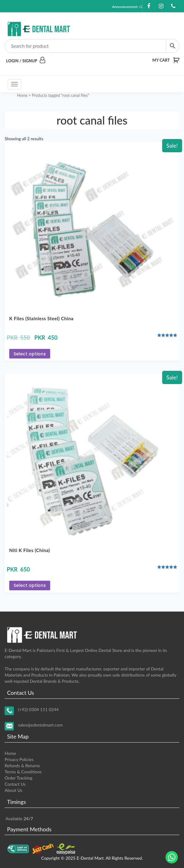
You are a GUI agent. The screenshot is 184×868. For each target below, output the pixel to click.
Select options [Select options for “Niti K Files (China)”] (30, 585)
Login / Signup (26, 61)
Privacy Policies (19, 759)
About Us (14, 790)
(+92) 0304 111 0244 (38, 709)
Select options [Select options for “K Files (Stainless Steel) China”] (30, 354)
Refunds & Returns (22, 766)
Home (22, 95)
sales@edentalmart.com (40, 725)
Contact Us (15, 784)
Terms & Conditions (23, 772)
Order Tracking (18, 778)
